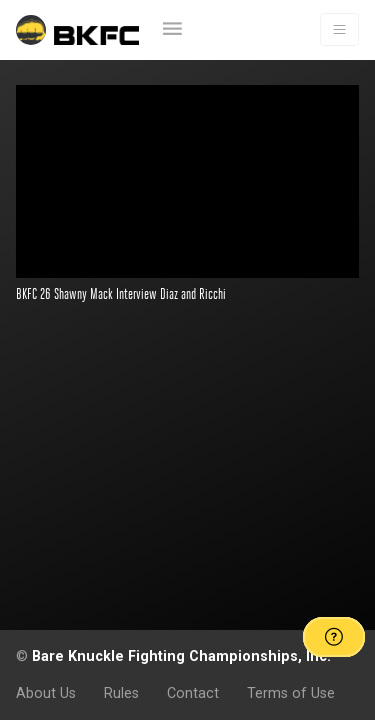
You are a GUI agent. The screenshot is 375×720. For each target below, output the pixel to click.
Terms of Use (291, 693)
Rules (121, 693)
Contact (193, 693)
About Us (46, 693)
